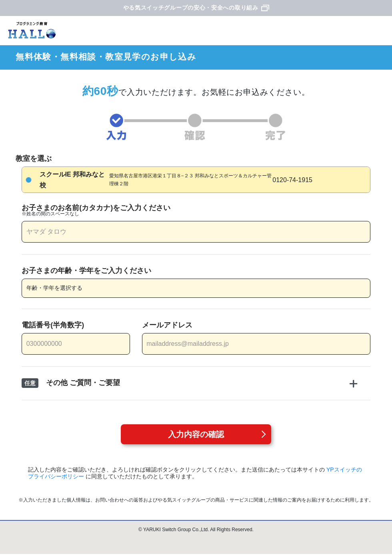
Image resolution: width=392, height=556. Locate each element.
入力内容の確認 (196, 434)
